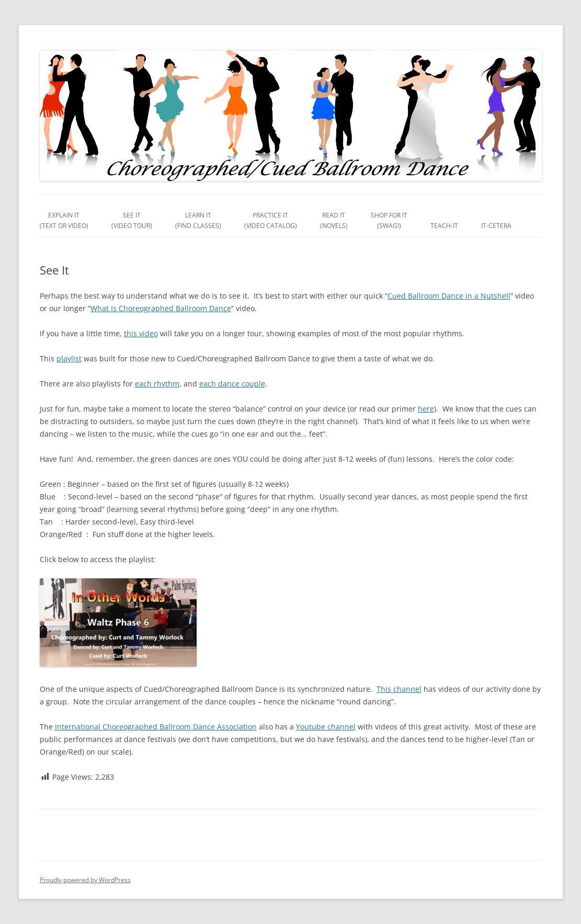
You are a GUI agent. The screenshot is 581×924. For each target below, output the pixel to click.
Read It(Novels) (334, 220)
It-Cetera (496, 226)
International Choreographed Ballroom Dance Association (156, 727)
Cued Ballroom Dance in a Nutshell (449, 296)
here (426, 409)
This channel (399, 689)
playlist (69, 358)
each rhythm (157, 384)
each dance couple (232, 384)
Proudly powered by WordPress (85, 880)
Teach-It (444, 226)
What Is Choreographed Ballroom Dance (161, 308)
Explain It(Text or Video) (64, 220)
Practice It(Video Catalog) (271, 220)
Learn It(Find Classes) (198, 220)
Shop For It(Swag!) (389, 220)
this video (141, 333)
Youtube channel (326, 727)
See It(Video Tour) (132, 220)
